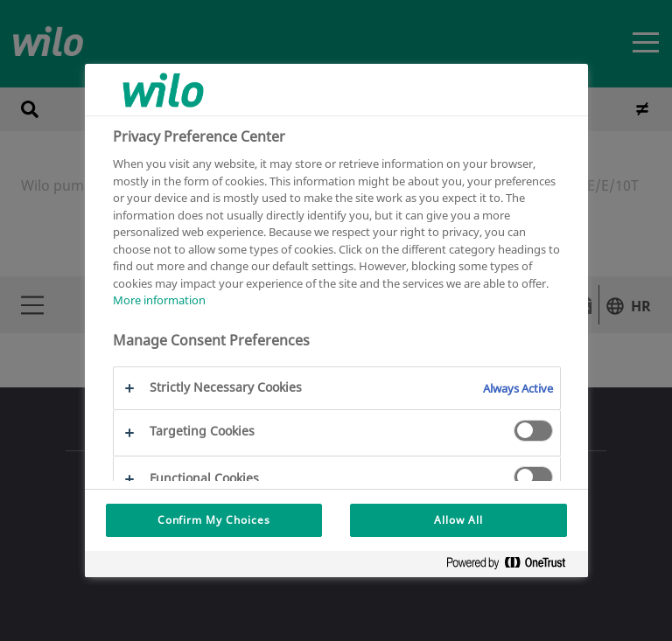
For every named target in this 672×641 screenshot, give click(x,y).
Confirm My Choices (214, 520)
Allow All (458, 520)
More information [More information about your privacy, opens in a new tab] (159, 300)
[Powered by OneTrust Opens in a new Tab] (513, 566)
